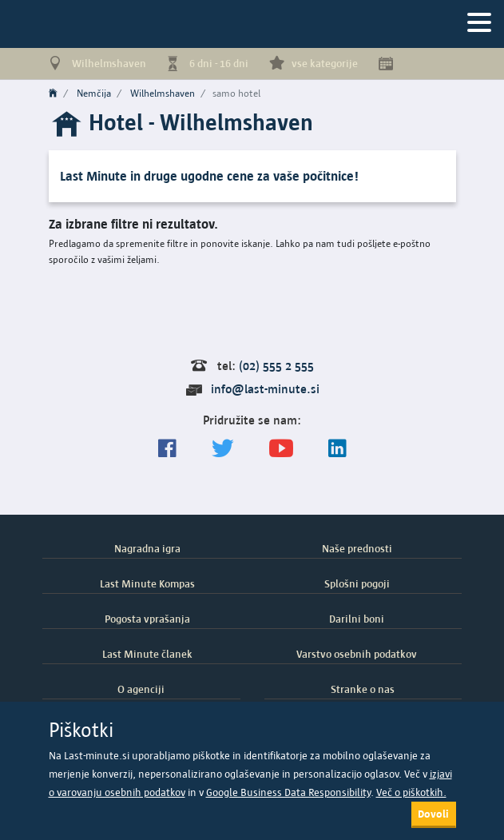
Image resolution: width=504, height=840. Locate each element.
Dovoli (433, 814)
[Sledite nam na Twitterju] (223, 449)
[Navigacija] (479, 24)
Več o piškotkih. (411, 792)
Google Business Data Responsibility (288, 792)
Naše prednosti (357, 548)
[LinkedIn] (337, 449)
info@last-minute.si (265, 389)
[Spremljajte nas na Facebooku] (167, 449)
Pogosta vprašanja (147, 619)
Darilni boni (357, 619)
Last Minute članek (147, 654)
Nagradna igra (147, 548)
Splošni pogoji (357, 583)
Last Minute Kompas (147, 583)
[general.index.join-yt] (281, 449)
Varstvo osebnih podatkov (357, 654)
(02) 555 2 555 (276, 366)
